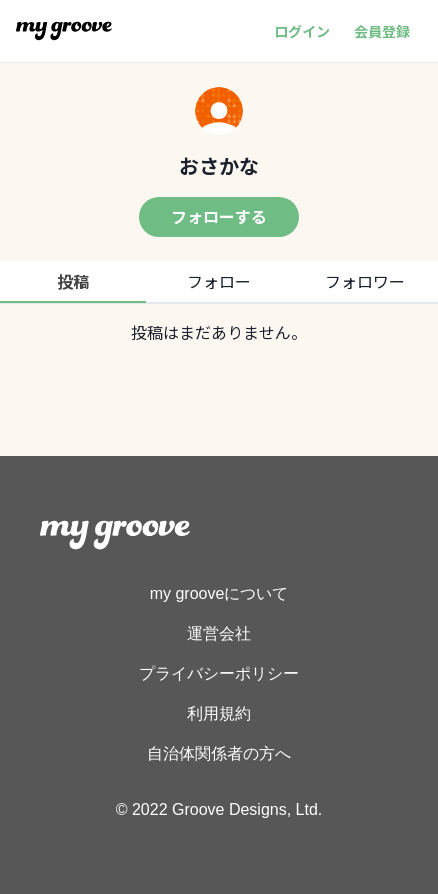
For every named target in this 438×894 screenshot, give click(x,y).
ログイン (302, 31)
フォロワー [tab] (365, 281)
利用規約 (219, 713)
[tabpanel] (219, 332)
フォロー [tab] (219, 281)
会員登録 (382, 31)
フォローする (219, 216)
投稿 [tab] (73, 281)
